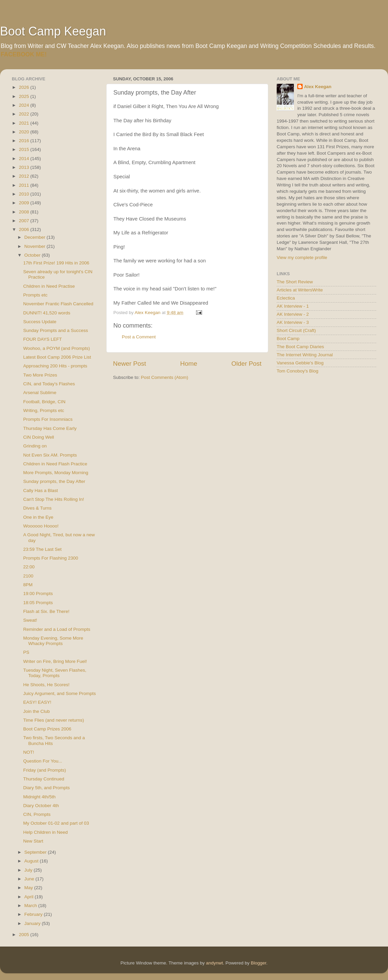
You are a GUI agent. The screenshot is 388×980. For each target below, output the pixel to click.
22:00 (29, 567)
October (33, 255)
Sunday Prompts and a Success (56, 330)
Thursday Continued (44, 779)
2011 (25, 185)
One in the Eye (38, 517)
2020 (25, 132)
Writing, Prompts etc (44, 410)
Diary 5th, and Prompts (47, 788)
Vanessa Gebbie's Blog (300, 363)
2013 (25, 167)
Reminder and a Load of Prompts (57, 629)
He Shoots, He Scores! (46, 685)
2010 (25, 194)
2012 (25, 176)
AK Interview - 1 (293, 306)
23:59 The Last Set (43, 549)
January (33, 923)
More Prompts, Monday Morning (56, 473)
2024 (25, 105)
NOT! (29, 752)
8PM (28, 585)
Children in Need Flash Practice (55, 464)
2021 (25, 123)
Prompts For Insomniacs (48, 419)
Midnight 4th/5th (39, 797)
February (34, 914)
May (29, 888)
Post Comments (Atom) (165, 377)
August (32, 861)
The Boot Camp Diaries (300, 347)
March (31, 906)
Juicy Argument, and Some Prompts (60, 693)
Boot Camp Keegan (53, 31)
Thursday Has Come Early (50, 428)
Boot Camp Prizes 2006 (47, 729)
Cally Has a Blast (41, 491)
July (29, 870)
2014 (25, 159)
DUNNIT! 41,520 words (47, 313)
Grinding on (35, 446)
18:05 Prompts (38, 603)
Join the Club (37, 711)
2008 (25, 212)
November (35, 246)
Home (189, 364)
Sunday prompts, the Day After (54, 481)
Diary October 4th (41, 806)
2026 (25, 87)
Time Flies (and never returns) (54, 720)
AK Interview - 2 (293, 314)
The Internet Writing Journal (305, 355)
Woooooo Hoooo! (41, 526)
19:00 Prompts (38, 594)
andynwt (214, 963)
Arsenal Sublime (40, 393)
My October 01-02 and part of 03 (56, 823)
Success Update (40, 322)
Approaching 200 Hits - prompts (55, 366)
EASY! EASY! (37, 702)
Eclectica (286, 298)
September (36, 852)
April (30, 897)
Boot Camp (288, 339)
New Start (33, 841)
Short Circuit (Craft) (296, 330)
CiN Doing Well (39, 437)
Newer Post (130, 364)
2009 (25, 203)
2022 (25, 114)
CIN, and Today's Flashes (49, 384)
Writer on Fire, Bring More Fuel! (55, 661)
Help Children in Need (46, 832)
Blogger (258, 963)
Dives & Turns (37, 508)
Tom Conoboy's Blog (297, 371)
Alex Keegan (318, 87)
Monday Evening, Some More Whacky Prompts (53, 641)
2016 (25, 141)
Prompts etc (35, 295)
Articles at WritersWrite (300, 290)
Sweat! (30, 620)
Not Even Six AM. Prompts (50, 455)
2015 (25, 149)
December (35, 237)
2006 (25, 229)
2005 (25, 935)
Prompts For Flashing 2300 (51, 558)
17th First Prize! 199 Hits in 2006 (56, 263)
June (30, 879)
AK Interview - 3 (293, 322)
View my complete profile (302, 257)
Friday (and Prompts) (45, 770)
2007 (25, 221)
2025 (25, 96)
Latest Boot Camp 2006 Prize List (57, 357)
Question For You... (43, 761)
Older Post (246, 364)
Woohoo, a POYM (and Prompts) (57, 348)
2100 (28, 576)
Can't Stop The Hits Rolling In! (54, 499)
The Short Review (295, 282)
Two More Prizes (40, 375)
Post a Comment (139, 337)
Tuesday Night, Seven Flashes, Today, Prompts (55, 673)
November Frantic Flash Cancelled (58, 304)
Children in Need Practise (49, 286)
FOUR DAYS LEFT (43, 339)
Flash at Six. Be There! (46, 611)
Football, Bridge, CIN (44, 402)
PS (26, 652)
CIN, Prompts (37, 814)
